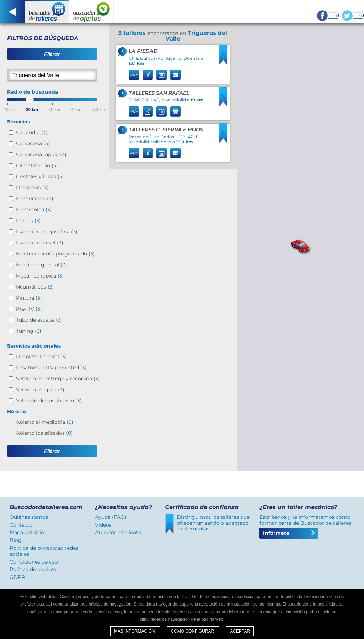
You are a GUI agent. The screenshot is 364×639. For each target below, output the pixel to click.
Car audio (32, 132)
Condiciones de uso (34, 562)
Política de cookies (33, 569)
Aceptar (240, 631)
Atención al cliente (118, 532)
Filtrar (52, 54)
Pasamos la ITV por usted (51, 368)
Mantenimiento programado (55, 254)
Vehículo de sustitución (49, 401)
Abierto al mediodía (45, 422)
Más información (135, 631)
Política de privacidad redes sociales (44, 551)
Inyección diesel (40, 243)
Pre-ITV (29, 309)
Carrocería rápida (41, 154)
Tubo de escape (39, 320)
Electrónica (34, 210)
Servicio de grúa (40, 390)
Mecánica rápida (40, 276)
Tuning (29, 331)
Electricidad (35, 199)
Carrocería (33, 143)
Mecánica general (42, 265)
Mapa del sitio (27, 532)
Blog (16, 540)
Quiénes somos (29, 517)
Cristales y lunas (40, 176)
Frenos (28, 221)
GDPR (17, 577)
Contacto (21, 525)
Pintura (29, 298)
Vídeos (103, 525)
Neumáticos (35, 287)
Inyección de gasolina (47, 232)
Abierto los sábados (44, 433)
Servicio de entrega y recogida (58, 379)
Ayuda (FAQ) (111, 517)
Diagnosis (32, 188)
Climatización (37, 165)
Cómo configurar (193, 631)
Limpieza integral (41, 357)
